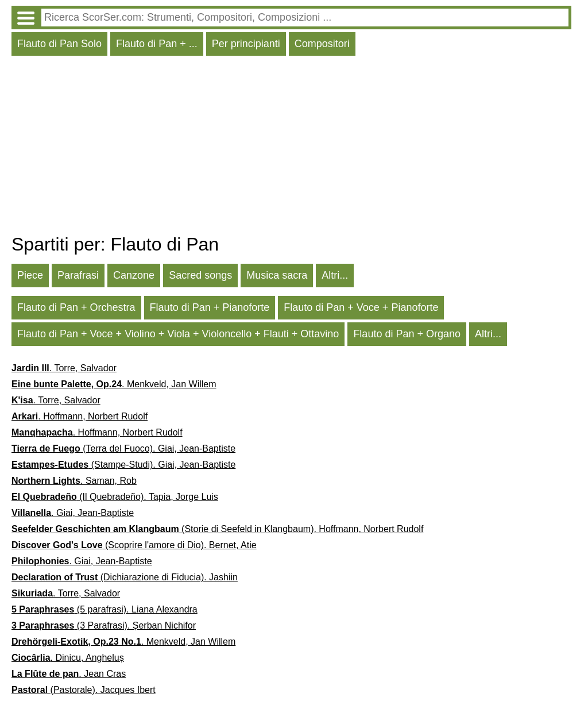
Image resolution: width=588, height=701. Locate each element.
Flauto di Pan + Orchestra (76, 307)
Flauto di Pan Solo (59, 44)
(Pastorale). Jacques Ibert (84, 690)
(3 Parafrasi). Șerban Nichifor (104, 625)
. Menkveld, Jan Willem (114, 384)
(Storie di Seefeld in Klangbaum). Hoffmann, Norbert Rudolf (217, 529)
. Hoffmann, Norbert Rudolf (80, 416)
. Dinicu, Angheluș (68, 658)
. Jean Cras (69, 674)
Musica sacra (277, 275)
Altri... (335, 275)
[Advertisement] (291, 148)
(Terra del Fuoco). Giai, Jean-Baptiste (123, 448)
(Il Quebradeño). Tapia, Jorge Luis (115, 497)
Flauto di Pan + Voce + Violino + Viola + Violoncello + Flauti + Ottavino (178, 334)
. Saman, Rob (74, 481)
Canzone (134, 275)
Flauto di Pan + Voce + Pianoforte (361, 307)
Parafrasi (78, 275)
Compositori (322, 44)
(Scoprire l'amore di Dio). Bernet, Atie (134, 545)
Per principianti (246, 44)
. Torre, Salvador (64, 368)
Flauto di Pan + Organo (407, 334)
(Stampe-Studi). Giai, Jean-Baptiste (123, 465)
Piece (30, 275)
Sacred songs (200, 275)
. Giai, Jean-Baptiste (73, 513)
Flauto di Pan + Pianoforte (210, 307)
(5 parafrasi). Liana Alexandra (105, 609)
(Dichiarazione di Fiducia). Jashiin (125, 577)
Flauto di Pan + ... (157, 44)
